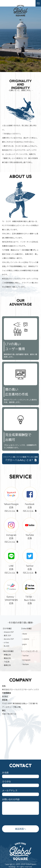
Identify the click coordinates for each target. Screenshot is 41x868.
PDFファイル (11, 511)
